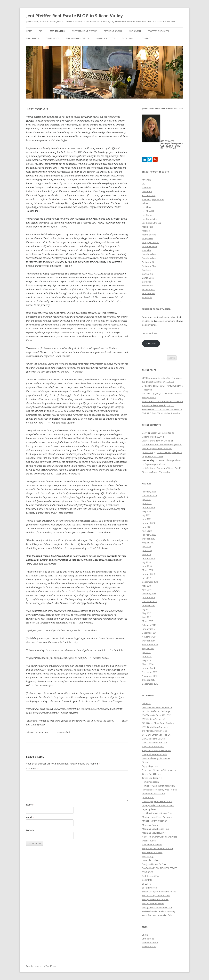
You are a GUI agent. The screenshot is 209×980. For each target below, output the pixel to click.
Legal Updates (149, 809)
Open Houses (149, 841)
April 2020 (147, 531)
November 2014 (150, 637)
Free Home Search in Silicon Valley (159, 770)
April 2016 (147, 590)
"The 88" (146, 703)
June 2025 (147, 503)
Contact (146, 38)
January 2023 (148, 523)
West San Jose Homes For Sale (157, 915)
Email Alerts (32, 38)
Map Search (135, 31)
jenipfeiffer (148, 452)
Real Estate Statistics (152, 852)
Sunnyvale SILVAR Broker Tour (157, 907)
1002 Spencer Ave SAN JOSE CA (157, 707)
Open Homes (128, 38)
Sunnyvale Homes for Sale (155, 899)
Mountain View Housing (154, 833)
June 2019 (147, 550)
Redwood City (149, 262)
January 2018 (148, 574)
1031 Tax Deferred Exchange (156, 711)
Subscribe (151, 343)
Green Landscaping (152, 778)
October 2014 (149, 641)
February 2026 (149, 492)
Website (30, 830)
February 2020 (149, 535)
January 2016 (148, 598)
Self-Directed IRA (150, 876)
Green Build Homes (152, 774)
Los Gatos (147, 215)
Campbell (147, 188)
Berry (145, 433)
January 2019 (148, 558)
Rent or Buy (148, 856)
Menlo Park (148, 227)
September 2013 (150, 684)
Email (30, 817)
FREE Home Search (113, 31)
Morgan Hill (148, 239)
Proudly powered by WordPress (41, 966)
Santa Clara (148, 278)
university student (151, 441)
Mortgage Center (106, 38)
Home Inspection (150, 782)
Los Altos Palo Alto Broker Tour (157, 813)
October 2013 (149, 680)
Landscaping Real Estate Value (157, 801)
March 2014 (148, 664)
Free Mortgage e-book (78, 38)
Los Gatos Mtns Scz (152, 223)
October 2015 (149, 605)
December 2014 (150, 633)
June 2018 (147, 566)
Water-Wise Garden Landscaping (158, 911)
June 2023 (147, 519)
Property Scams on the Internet (157, 848)
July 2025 (146, 499)
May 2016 (147, 586)
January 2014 (148, 668)
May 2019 (147, 554)
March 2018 (148, 570)
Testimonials (57, 31)
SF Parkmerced (149, 888)
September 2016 (150, 582)
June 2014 (147, 656)
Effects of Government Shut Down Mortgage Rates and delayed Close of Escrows (162, 445)
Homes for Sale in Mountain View (158, 786)
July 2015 (146, 609)
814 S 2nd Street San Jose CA (156, 735)
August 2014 (148, 648)
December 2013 (150, 672)
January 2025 (148, 507)
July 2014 (146, 652)
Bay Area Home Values (153, 739)
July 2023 (146, 515)
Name (30, 805)
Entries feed (148, 939)
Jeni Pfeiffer (148, 797)
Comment (32, 768)
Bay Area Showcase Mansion (157, 750)
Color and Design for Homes (156, 758)
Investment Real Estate (153, 794)
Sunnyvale (147, 286)
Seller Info (147, 880)
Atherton (146, 180)
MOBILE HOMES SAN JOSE (154, 821)
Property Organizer (158, 31)
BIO (41, 31)
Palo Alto (146, 250)
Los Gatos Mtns (150, 219)
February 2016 (149, 594)
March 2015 (148, 621)
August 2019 (148, 543)
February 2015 (149, 625)
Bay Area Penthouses (153, 747)
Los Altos (146, 207)
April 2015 (147, 617)
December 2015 (150, 601)
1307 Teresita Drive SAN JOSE (156, 715)
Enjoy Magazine (150, 766)
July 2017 (146, 578)
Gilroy (145, 203)
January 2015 (148, 629)
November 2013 (150, 676)
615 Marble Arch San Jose (155, 731)
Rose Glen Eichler (151, 860)
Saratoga (147, 282)
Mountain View (149, 246)
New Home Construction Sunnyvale (160, 837)
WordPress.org (149, 947)
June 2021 (147, 527)
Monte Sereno (149, 235)
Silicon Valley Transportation (156, 896)
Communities (52, 38)
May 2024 (147, 511)
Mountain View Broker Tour (156, 829)
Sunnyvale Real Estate (153, 903)
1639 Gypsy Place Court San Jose (158, 723)
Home (29, 31)
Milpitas (146, 231)
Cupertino (147, 191)
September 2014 (150, 645)
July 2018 (146, 562)
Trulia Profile (148, 293)
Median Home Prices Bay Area (157, 817)
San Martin (147, 274)
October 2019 (149, 539)
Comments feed (150, 943)
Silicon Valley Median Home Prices (159, 892)
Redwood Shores (151, 266)
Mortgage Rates (150, 825)
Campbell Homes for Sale (155, 754)
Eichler (145, 762)
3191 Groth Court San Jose (155, 727)
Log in (145, 935)
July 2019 (146, 547)
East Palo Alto (149, 195)
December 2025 (150, 496)
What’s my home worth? (84, 31)
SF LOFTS (146, 884)
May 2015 (147, 613)
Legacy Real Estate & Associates (158, 805)
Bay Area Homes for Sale (154, 743)
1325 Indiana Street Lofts (154, 719)
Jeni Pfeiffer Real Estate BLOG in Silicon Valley (74, 16)
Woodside (147, 297)
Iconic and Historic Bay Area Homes (159, 790)
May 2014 (147, 660)
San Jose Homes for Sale (154, 864)
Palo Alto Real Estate (152, 845)
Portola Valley (149, 254)
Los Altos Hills (149, 211)
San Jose (146, 270)
